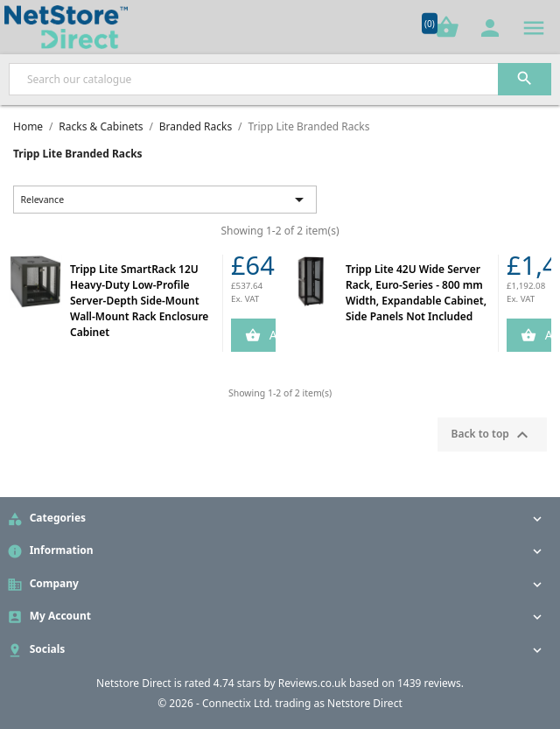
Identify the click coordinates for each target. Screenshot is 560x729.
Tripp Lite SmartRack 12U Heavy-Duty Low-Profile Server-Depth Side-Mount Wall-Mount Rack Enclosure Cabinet (139, 301)
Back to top (492, 435)
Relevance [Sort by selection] (165, 200)
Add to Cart (271, 335)
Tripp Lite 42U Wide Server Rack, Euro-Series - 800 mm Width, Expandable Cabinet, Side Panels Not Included (416, 293)
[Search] (280, 79)
